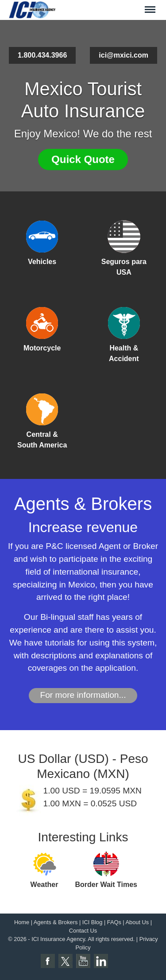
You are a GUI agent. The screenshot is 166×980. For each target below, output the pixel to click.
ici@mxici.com (124, 55)
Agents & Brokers (56, 922)
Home (22, 922)
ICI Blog (93, 922)
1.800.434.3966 (42, 55)
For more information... (83, 695)
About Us (137, 922)
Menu (150, 6)
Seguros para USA (124, 267)
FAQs (114, 922)
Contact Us (83, 931)
